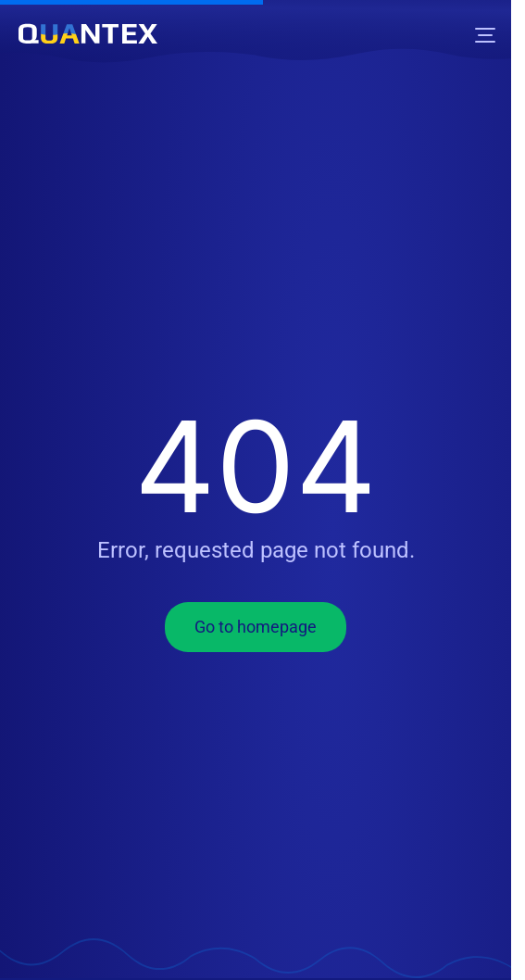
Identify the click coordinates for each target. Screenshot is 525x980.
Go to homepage (256, 627)
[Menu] (485, 35)
